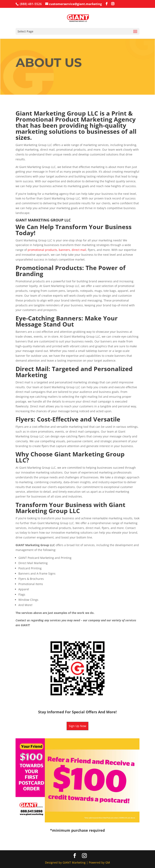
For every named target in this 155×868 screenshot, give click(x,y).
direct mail (79, 250)
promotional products (42, 250)
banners (64, 250)
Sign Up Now (77, 726)
